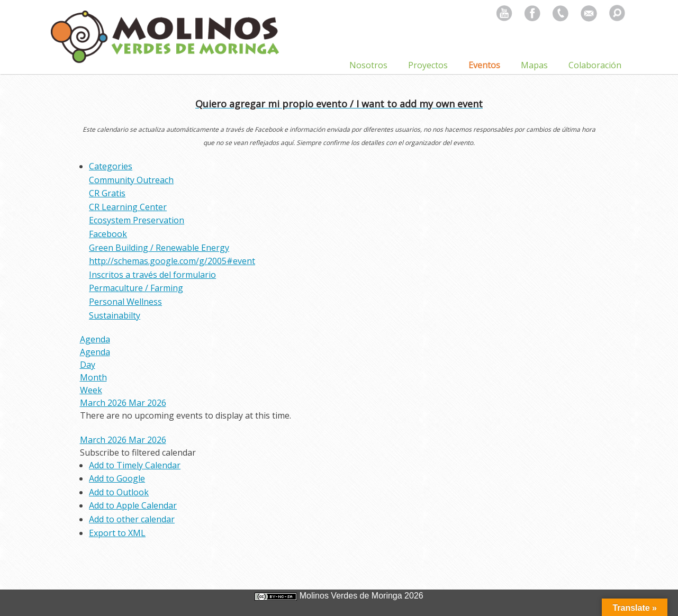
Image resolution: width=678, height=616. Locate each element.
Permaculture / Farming (136, 288)
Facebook (108, 234)
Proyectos (428, 65)
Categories (111, 166)
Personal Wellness (125, 302)
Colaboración (595, 65)
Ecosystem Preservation (137, 220)
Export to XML (117, 533)
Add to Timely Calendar (135, 465)
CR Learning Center (128, 207)
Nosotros (368, 65)
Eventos (484, 65)
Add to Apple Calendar (133, 505)
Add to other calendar (132, 519)
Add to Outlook (119, 492)
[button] (138, 452)
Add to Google (117, 478)
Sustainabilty (115, 315)
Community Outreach (131, 180)
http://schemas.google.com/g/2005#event (172, 261)
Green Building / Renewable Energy (159, 248)
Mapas (534, 65)
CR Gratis (107, 193)
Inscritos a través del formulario (152, 275)
